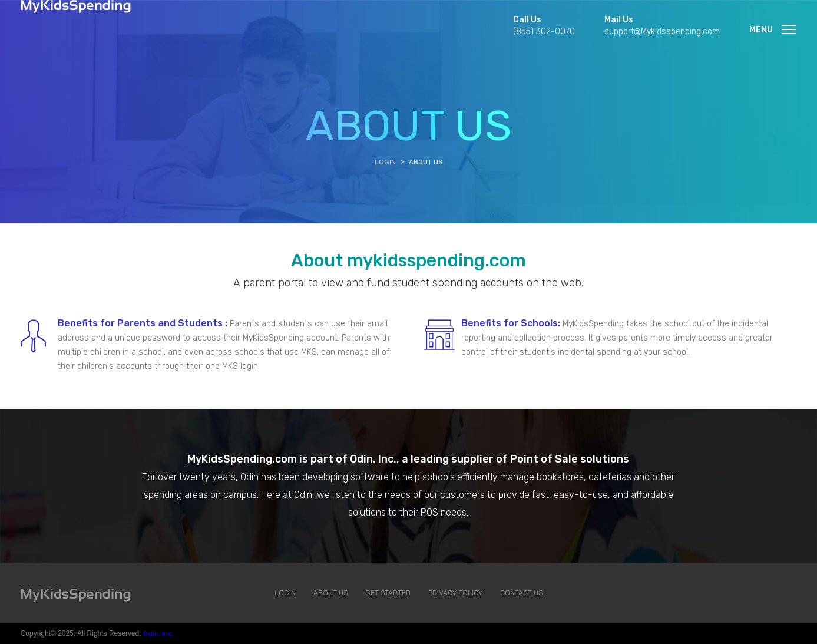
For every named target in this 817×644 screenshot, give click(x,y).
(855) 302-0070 (544, 32)
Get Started (388, 593)
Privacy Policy (455, 593)
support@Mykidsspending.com (662, 32)
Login (385, 162)
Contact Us (521, 593)
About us (330, 593)
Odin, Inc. (158, 633)
